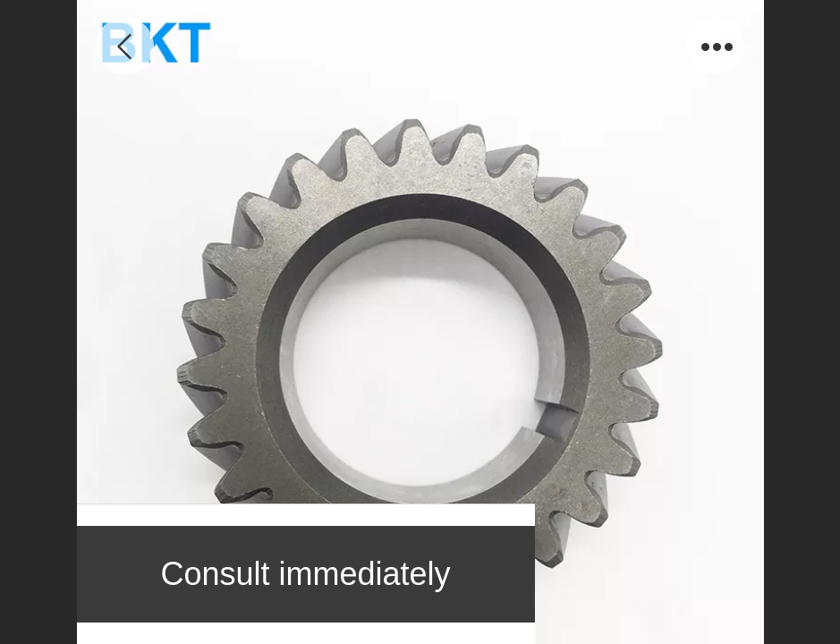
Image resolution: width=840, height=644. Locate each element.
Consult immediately (305, 574)
